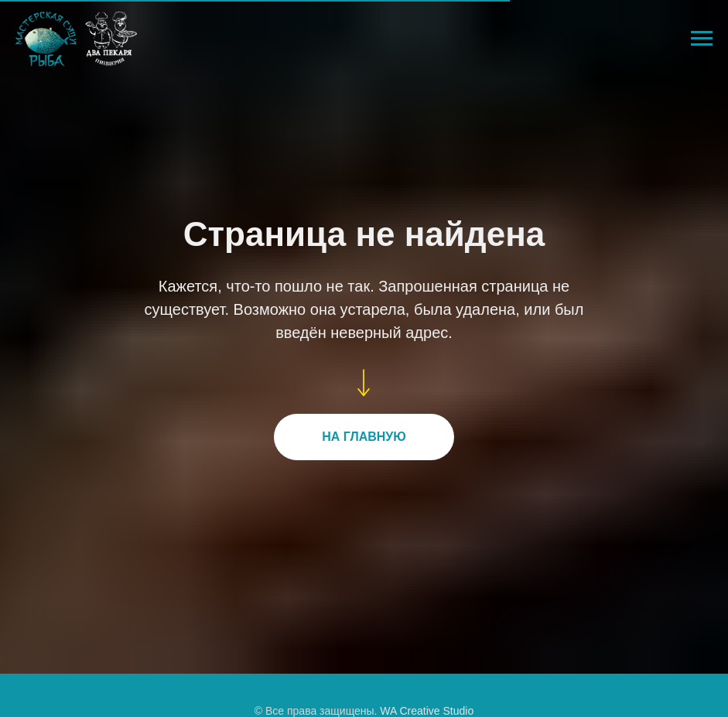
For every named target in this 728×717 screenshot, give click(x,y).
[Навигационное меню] (702, 39)
